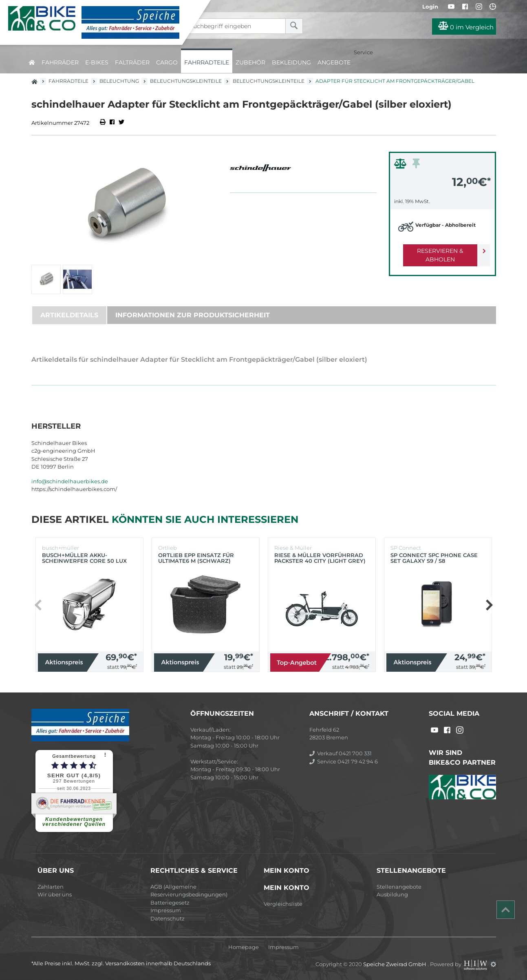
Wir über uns (55, 894)
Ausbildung (392, 894)
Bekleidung (291, 62)
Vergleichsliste (283, 904)
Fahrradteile (207, 62)
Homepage (244, 947)
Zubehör (250, 62)
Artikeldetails (69, 315)
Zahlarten (51, 887)
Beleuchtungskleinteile (186, 81)
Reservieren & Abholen (436, 251)
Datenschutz (168, 918)
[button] (489, 605)
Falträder (132, 62)
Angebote (334, 62)
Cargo (167, 62)
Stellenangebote (399, 887)
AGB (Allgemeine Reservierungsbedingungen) (189, 891)
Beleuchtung (119, 81)
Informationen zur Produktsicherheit (193, 315)
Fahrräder (60, 62)
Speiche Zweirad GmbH (395, 964)
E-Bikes (97, 62)
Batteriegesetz (170, 903)
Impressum (166, 910)
